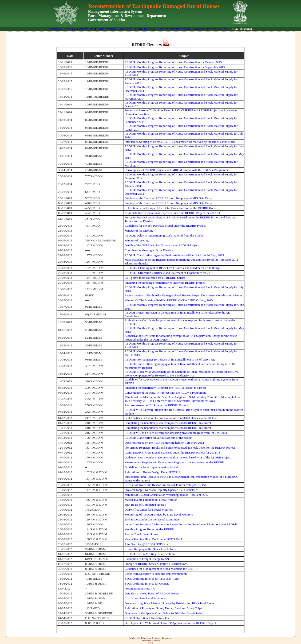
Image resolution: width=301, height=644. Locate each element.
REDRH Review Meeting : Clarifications (150, 554)
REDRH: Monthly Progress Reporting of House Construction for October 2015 (173, 62)
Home (54, 29)
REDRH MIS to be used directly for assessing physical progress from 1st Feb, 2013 (176, 433)
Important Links (177, 29)
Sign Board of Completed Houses (145, 505)
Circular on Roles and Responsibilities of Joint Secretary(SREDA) (165, 485)
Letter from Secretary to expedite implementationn (156, 574)
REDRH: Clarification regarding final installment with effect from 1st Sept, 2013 (174, 255)
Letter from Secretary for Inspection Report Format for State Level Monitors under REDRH (181, 524)
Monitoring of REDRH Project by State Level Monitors (159, 514)
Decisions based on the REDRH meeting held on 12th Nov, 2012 (164, 443)
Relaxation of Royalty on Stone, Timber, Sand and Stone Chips (163, 608)
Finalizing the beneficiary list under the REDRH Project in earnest (165, 388)
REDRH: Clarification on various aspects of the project (158, 438)
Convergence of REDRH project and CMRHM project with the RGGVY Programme (177, 170)
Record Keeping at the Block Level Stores (150, 549)
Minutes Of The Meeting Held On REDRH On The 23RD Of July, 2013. (169, 300)
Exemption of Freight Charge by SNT (148, 559)
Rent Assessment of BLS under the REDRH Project (156, 405)
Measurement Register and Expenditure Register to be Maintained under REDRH (174, 462)
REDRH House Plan (148, 29)
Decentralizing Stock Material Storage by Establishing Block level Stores (170, 603)
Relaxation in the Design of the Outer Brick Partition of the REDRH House (171, 208)
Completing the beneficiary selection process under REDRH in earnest (168, 423)
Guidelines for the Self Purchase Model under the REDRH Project (165, 226)
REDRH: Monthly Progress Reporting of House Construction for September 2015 (175, 67)
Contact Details (204, 29)
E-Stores (66, 29)
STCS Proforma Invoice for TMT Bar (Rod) (152, 579)
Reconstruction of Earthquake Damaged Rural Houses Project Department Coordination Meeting (184, 295)
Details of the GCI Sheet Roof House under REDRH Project (162, 245)
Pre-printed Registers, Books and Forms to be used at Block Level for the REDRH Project (180, 448)
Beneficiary (86, 29)
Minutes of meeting (137, 240)
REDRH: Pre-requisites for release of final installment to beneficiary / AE (170, 359)
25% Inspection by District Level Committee (152, 519)
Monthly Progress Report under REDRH (150, 529)
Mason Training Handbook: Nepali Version (151, 500)
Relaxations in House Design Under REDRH (152, 472)
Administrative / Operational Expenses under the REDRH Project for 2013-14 (172, 213)
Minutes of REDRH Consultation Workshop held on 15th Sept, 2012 (167, 495)
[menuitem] (54, 29)
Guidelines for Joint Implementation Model (151, 467)
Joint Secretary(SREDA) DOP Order (147, 544)
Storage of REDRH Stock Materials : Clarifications (156, 564)
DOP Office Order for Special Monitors (149, 510)
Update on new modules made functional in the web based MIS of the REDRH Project (178, 457)
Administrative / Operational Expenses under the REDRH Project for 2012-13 (172, 452)
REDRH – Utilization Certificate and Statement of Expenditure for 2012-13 (171, 273)
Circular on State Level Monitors (145, 598)
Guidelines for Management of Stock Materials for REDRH (161, 569)
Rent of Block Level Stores (141, 534)
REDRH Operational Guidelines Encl (148, 618)
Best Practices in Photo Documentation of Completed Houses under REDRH (172, 418)
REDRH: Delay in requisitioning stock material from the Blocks (164, 235)
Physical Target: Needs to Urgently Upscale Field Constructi (162, 490)
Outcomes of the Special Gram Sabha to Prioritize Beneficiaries (164, 613)
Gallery (223, 29)
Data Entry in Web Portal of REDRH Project (152, 593)
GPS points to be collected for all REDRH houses (155, 278)
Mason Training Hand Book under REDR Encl (153, 539)
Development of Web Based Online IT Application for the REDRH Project (170, 623)
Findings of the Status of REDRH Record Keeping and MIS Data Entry (168, 198)
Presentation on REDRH (140, 588)
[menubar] (139, 29)
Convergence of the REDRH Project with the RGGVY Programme (165, 393)
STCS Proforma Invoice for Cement (147, 584)
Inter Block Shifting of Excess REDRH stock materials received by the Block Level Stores (180, 142)
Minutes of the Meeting (139, 231)
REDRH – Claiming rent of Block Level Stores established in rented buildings (173, 268)
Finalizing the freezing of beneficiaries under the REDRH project (165, 283)
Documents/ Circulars (115, 29)
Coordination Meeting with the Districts (149, 250)
